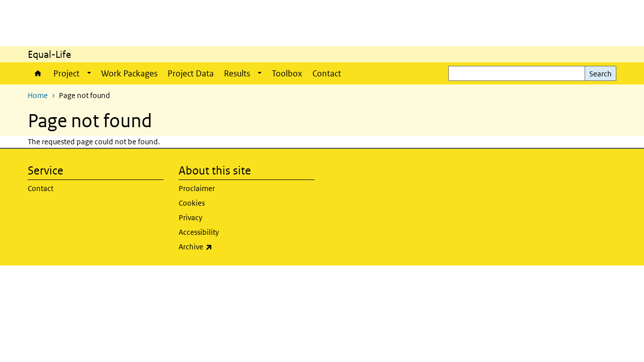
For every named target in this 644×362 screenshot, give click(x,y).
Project (66, 73)
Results (237, 73)
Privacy (190, 217)
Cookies (192, 203)
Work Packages (129, 73)
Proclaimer (197, 188)
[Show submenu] (89, 73)
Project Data (191, 73)
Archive (247, 247)
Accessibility (199, 232)
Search (600, 74)
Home (38, 73)
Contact (327, 73)
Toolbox (287, 73)
